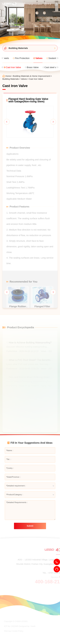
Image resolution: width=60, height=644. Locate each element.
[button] (7, 122)
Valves (24, 79)
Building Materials (11, 79)
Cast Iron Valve (36, 79)
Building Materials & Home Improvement (32, 76)
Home (8, 76)
